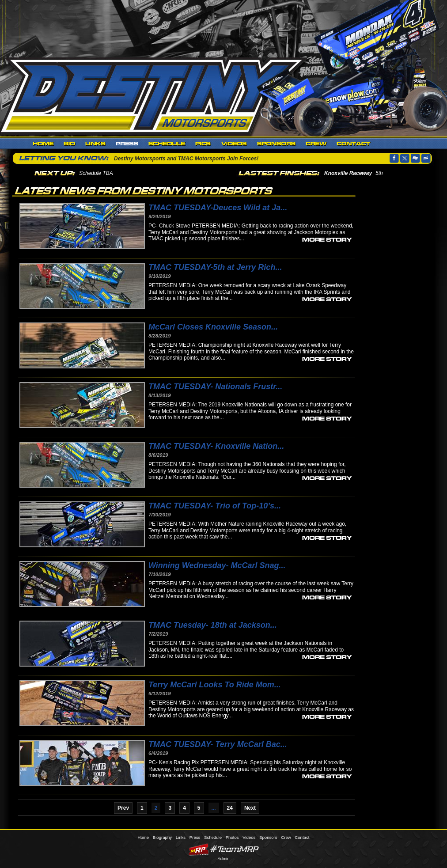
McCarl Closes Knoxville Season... (213, 327)
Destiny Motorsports (155, 95)
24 (230, 808)
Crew (316, 144)
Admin (223, 859)
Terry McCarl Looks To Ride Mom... (215, 685)
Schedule (167, 144)
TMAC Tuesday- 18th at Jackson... (213, 625)
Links (96, 144)
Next (250, 808)
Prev (123, 808)
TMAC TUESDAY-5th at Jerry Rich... (215, 267)
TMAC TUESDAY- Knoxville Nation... (216, 446)
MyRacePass (223, 849)
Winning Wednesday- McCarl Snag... (217, 565)
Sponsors (277, 144)
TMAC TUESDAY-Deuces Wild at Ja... (218, 208)
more (327, 239)
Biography (70, 144)
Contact (354, 144)
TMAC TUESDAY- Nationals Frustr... (215, 387)
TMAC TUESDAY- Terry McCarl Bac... (218, 744)
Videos (234, 144)
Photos (203, 144)
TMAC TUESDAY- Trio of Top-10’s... (215, 506)
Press (127, 144)
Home (43, 144)
